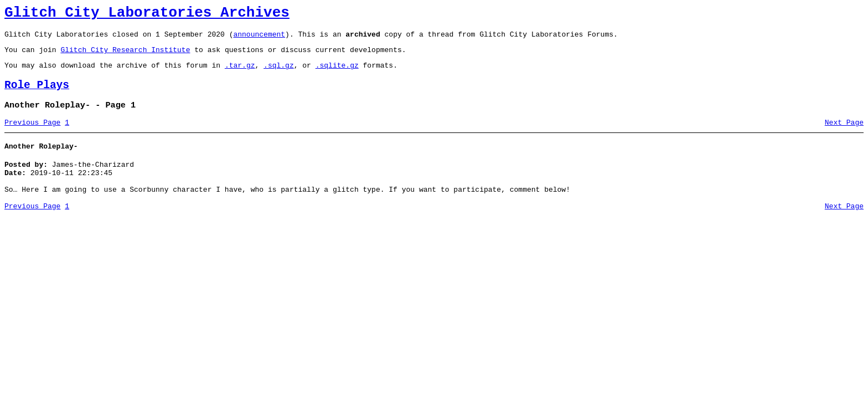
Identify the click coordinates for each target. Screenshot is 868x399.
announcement (259, 39)
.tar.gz (240, 73)
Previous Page (32, 136)
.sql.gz (279, 73)
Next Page (844, 136)
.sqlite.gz (337, 73)
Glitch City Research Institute (125, 56)
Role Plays (37, 95)
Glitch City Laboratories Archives (147, 14)
